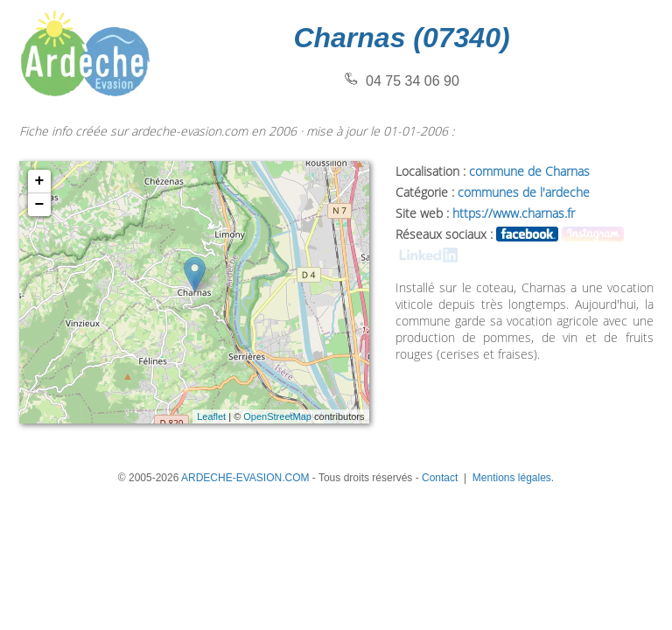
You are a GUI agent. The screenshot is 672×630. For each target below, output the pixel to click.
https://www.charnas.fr (514, 213)
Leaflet (211, 416)
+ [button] (40, 181)
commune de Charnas (529, 171)
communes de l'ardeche (524, 192)
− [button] (40, 205)
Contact (440, 478)
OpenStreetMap (277, 416)
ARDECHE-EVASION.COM (245, 478)
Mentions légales (512, 478)
